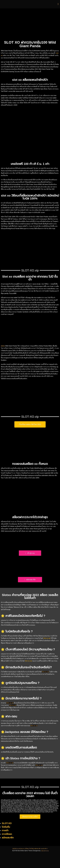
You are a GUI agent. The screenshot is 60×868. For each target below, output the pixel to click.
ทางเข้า (5, 831)
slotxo (3, 346)
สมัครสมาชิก (39, 849)
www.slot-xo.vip (45, 851)
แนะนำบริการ (49, 849)
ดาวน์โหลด (7, 834)
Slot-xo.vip (47, 638)
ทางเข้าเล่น (16, 849)
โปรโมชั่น (6, 827)
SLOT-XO (7, 823)
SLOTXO (10, 849)
